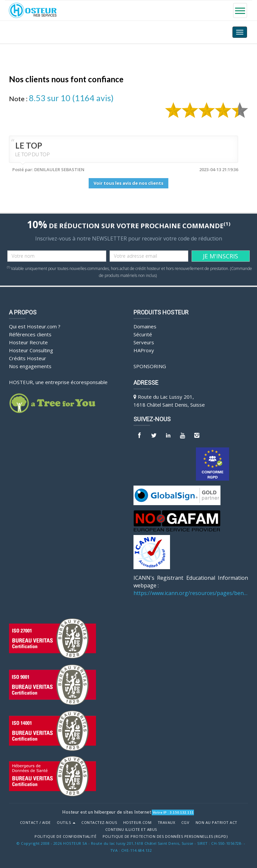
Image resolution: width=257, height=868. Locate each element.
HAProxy (144, 350)
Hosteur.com (137, 822)
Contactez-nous (99, 822)
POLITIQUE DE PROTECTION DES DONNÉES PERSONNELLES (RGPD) (165, 836)
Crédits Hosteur (28, 358)
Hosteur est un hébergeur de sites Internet (107, 811)
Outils (66, 822)
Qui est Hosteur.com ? (35, 326)
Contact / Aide (35, 822)
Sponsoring (150, 366)
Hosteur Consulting (31, 350)
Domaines (145, 326)
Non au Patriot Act (216, 822)
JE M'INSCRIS (220, 255)
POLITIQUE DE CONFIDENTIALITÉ (65, 836)
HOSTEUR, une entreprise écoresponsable (58, 381)
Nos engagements (30, 366)
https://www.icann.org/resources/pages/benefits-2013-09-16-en (191, 592)
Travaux (167, 822)
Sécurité (143, 334)
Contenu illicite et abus (131, 829)
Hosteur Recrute (28, 342)
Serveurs (144, 342)
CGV (185, 822)
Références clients (30, 334)
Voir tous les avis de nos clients (128, 183)
